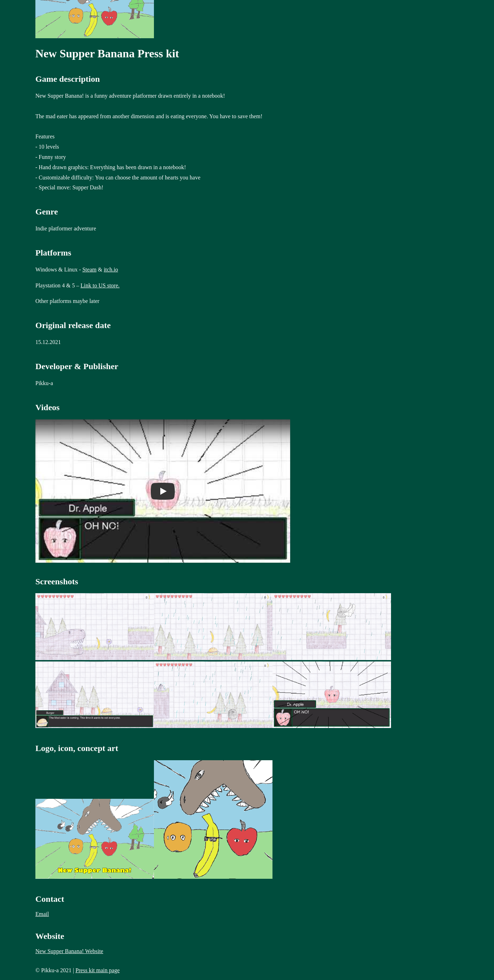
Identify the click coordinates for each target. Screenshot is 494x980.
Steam (90, 270)
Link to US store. (100, 285)
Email (42, 914)
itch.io (111, 270)
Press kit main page (97, 970)
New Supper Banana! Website (69, 951)
